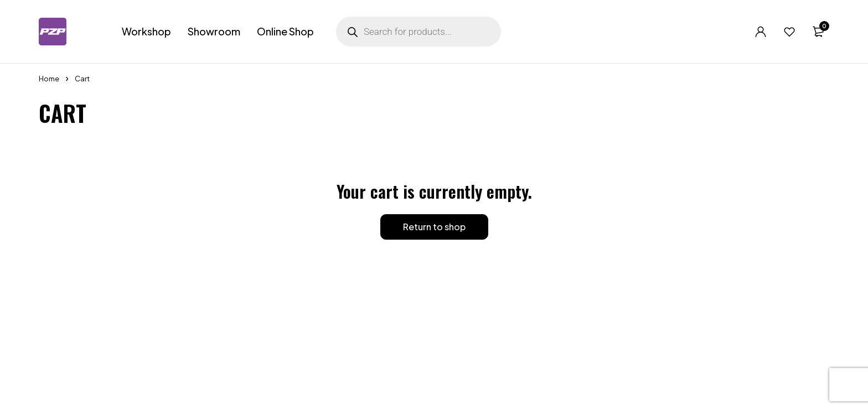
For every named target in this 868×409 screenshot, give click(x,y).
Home (49, 79)
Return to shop (434, 227)
